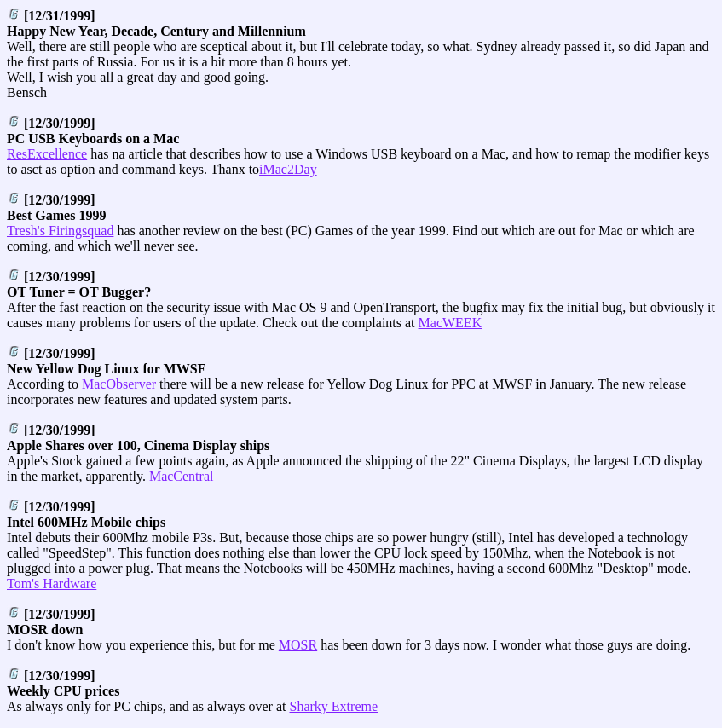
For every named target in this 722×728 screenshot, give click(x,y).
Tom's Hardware (52, 584)
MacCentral (182, 476)
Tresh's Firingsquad (60, 231)
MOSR (298, 645)
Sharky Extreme (334, 706)
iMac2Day (288, 169)
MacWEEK (451, 323)
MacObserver (119, 384)
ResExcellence (47, 154)
